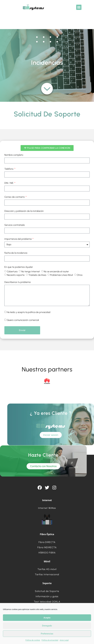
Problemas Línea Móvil (61, 275)
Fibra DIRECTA (47, 542)
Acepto (47, 618)
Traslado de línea (37, 275)
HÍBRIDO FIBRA (47, 553)
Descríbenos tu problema (17, 282)
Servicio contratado (15, 225)
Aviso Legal (64, 640)
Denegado (47, 626)
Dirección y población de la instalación (24, 211)
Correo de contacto (15, 197)
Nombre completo (14, 155)
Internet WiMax (47, 508)
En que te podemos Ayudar (19, 267)
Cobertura (12, 271)
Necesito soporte (16, 275)
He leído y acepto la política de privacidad (29, 312)
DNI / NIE (9, 183)
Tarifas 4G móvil (47, 569)
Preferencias (47, 634)
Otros (80, 275)
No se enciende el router (56, 271)
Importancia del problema (18, 239)
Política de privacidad (50, 640)
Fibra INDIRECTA (47, 547)
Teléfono (9, 169)
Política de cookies (33, 640)
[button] (79, 7)
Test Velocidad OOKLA (47, 602)
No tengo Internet (31, 271)
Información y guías (47, 596)
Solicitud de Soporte (47, 591)
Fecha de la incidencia (16, 253)
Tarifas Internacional (47, 574)
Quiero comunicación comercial (23, 320)
